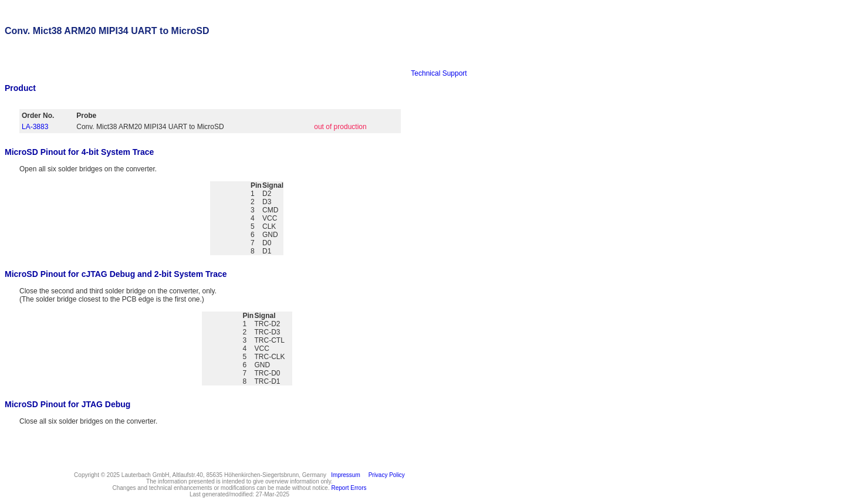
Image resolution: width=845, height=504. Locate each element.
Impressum (344, 475)
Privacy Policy (385, 475)
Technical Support (439, 73)
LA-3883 (35, 127)
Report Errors (349, 488)
